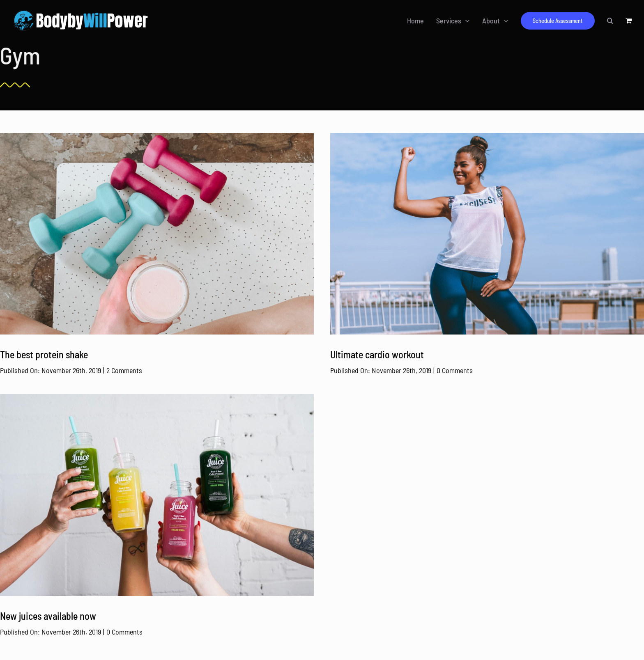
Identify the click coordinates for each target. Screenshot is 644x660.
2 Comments (124, 370)
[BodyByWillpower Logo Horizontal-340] (80, 11)
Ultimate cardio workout (377, 354)
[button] (610, 21)
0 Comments (455, 370)
